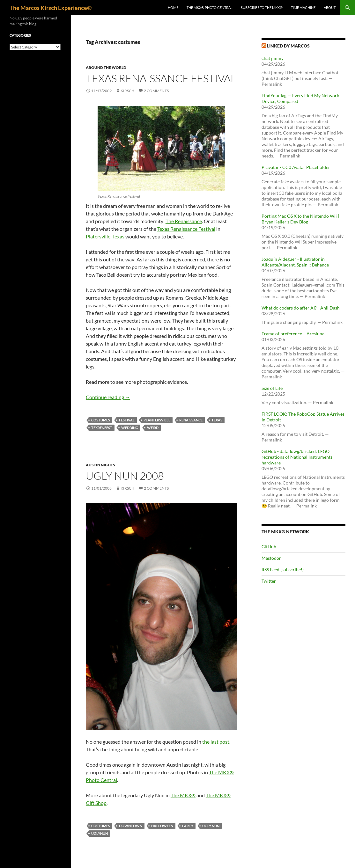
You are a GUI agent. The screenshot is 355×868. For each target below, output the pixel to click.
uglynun (100, 833)
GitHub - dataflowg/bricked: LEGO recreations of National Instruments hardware (297, 457)
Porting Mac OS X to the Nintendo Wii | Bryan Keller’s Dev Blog (300, 219)
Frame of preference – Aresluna (293, 334)
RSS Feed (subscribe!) (283, 569)
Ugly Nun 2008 (125, 476)
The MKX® (183, 795)
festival (127, 420)
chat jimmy (273, 58)
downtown (131, 826)
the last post (216, 742)
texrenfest (102, 428)
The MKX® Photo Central (210, 7)
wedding (130, 428)
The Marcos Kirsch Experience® (51, 8)
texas (217, 420)
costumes (101, 420)
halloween (162, 826)
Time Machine (303, 7)
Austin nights (100, 465)
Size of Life (272, 388)
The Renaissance (184, 221)
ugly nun (211, 826)
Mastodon (272, 558)
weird (153, 428)
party (188, 826)
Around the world (106, 67)
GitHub (269, 547)
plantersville (157, 420)
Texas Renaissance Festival (161, 78)
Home (173, 7)
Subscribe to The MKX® (262, 7)
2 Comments (156, 91)
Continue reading (108, 397)
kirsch (127, 91)
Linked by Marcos (288, 46)
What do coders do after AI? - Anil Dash (301, 308)
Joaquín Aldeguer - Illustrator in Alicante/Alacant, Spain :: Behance (295, 262)
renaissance (191, 420)
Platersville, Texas (105, 236)
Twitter (269, 581)
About (330, 7)
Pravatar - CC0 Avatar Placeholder (296, 167)
